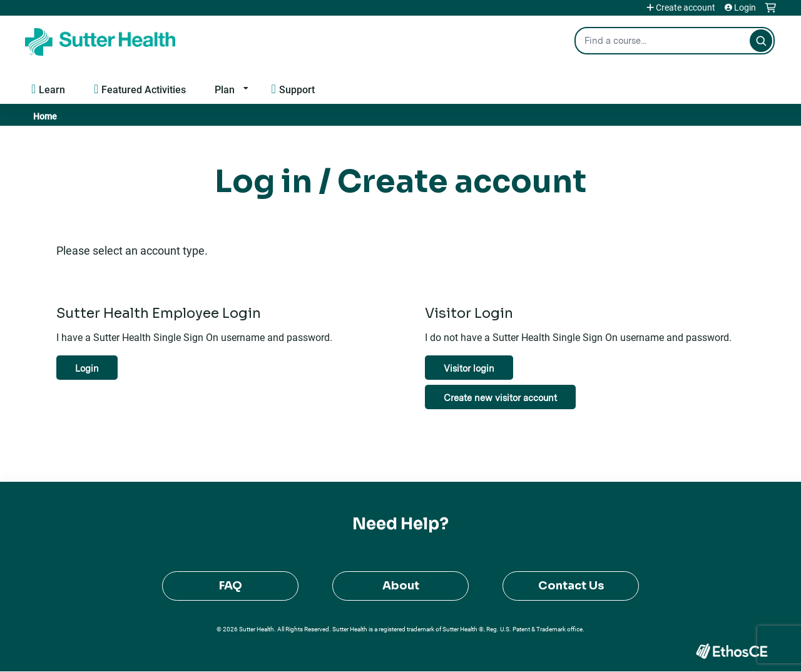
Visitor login (469, 368)
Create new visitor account (500, 398)
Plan (225, 89)
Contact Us (571, 586)
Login (745, 8)
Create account (686, 8)
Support (297, 89)
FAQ (231, 586)
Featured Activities (144, 89)
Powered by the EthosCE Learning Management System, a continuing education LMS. (732, 651)
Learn (52, 89)
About (401, 586)
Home (45, 116)
